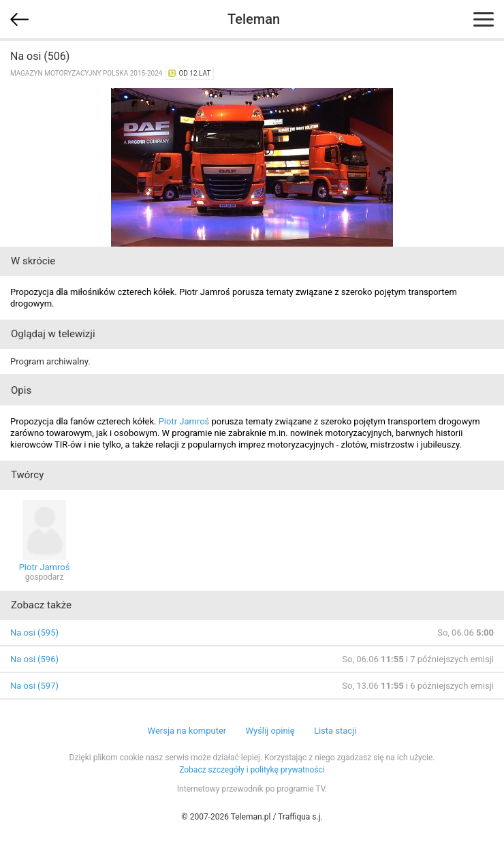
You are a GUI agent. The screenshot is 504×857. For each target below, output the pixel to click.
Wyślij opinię (270, 731)
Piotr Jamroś (184, 421)
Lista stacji (335, 731)
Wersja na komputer (187, 731)
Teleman (254, 19)
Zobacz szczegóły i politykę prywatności (252, 770)
